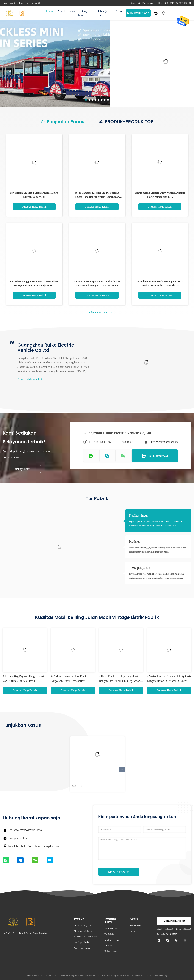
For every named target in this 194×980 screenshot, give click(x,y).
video (72, 11)
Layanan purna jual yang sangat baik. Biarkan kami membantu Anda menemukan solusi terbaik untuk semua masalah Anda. (157, 576)
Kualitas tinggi (138, 515)
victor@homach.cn (18, 838)
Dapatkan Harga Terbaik (34, 207)
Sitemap (108, 946)
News (132, 931)
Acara (119, 11)
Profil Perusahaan (112, 929)
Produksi (135, 542)
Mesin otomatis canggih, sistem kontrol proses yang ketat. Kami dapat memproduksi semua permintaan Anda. (157, 550)
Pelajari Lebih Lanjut (30, 379)
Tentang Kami (83, 13)
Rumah (50, 11)
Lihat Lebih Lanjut (100, 312)
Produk (61, 11)
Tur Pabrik (109, 934)
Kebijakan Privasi (35, 976)
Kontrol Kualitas (112, 940)
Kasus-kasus (135, 925)
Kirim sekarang (119, 872)
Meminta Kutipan (138, 13)
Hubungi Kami (102, 13)
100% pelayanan (140, 568)
